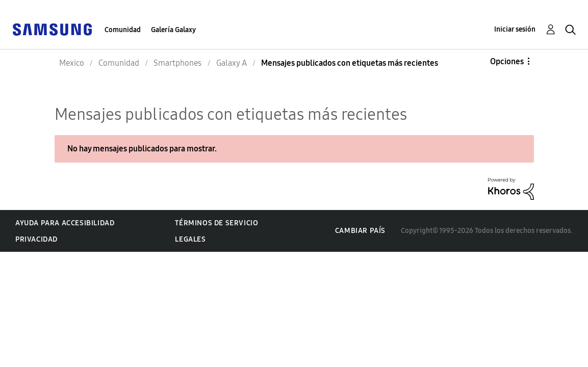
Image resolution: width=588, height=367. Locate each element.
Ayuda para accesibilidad (65, 223)
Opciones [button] (507, 61)
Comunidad (123, 30)
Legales (190, 239)
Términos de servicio (216, 223)
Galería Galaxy (173, 30)
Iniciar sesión (515, 29)
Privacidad (36, 239)
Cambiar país (360, 231)
